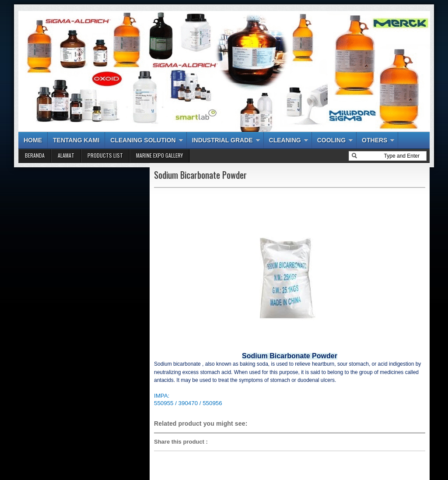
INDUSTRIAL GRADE (222, 140)
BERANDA (35, 155)
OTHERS (374, 140)
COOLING (331, 140)
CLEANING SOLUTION (143, 140)
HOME (33, 140)
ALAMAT (66, 155)
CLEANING (285, 140)
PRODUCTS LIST (105, 155)
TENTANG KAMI (76, 140)
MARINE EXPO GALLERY (159, 155)
